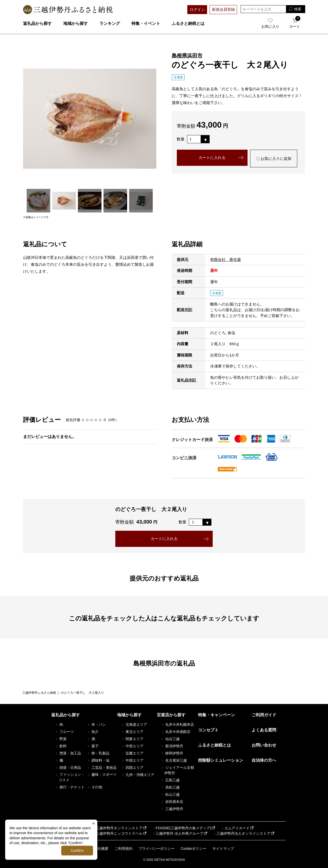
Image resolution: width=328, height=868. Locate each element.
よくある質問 (264, 730)
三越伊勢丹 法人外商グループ (178, 833)
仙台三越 (170, 739)
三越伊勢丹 (172, 809)
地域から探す (76, 23)
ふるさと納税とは (188, 23)
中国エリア (132, 760)
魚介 (93, 732)
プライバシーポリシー (157, 849)
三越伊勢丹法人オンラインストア (242, 833)
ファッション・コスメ (70, 777)
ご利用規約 (124, 849)
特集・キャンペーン (217, 715)
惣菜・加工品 (68, 753)
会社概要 (101, 849)
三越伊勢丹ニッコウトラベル (117, 833)
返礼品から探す (37, 23)
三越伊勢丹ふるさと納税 (39, 693)
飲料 (61, 746)
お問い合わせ (264, 745)
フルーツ (65, 732)
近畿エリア (132, 753)
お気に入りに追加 (274, 159)
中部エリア (132, 746)
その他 (95, 787)
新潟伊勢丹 (172, 746)
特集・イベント (146, 23)
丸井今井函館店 (176, 732)
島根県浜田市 (187, 56)
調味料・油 (98, 760)
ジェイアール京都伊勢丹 (177, 770)
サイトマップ (223, 849)
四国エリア (132, 768)
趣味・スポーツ (102, 774)
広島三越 (170, 780)
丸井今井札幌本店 (177, 724)
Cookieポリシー (193, 849)
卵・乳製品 (98, 753)
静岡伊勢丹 (172, 753)
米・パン (96, 724)
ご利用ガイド (264, 715)
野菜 (61, 739)
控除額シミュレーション (221, 760)
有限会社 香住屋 (225, 259)
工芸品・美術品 (102, 768)
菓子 (93, 746)
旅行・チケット (70, 787)
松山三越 (170, 794)
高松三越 (170, 787)
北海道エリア (134, 724)
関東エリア (132, 739)
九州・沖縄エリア (138, 775)
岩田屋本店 (172, 802)
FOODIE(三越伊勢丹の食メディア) (182, 828)
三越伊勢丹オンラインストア (117, 828)
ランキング (110, 23)
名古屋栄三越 (174, 760)
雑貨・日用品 (68, 768)
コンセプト (208, 730)
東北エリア (132, 732)
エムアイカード (235, 828)
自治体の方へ (264, 760)
